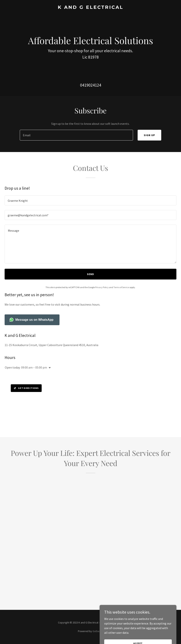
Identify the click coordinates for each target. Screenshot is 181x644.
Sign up (149, 135)
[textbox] (76, 135)
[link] (91, 8)
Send (90, 274)
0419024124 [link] (91, 85)
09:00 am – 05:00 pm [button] (34, 367)
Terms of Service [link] (121, 287)
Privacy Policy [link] (102, 287)
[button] (49, 368)
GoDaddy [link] (98, 631)
